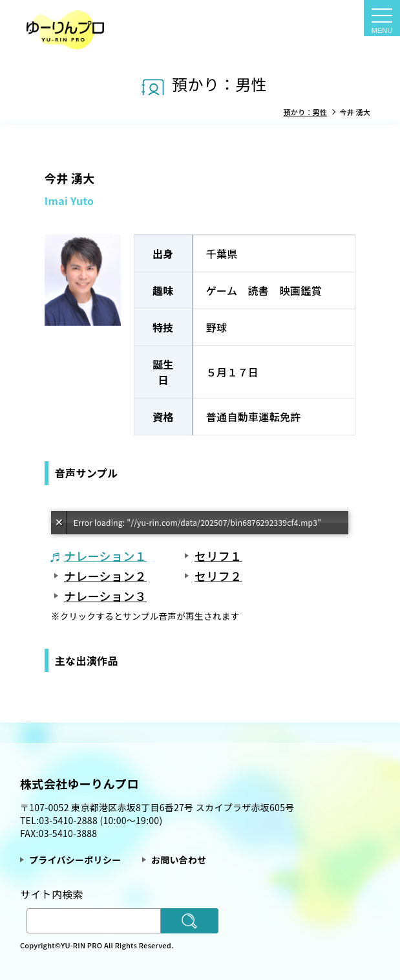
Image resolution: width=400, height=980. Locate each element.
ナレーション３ (105, 596)
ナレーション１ (105, 556)
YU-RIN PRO (82, 945)
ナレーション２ (105, 576)
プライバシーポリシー (75, 860)
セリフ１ (218, 556)
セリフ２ (218, 576)
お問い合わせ (179, 860)
